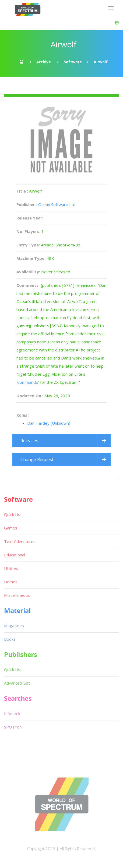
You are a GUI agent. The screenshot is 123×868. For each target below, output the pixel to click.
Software (73, 62)
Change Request (37, 459)
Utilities (11, 568)
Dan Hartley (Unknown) (49, 423)
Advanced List (17, 683)
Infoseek (12, 713)
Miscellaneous (17, 595)
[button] (117, 23)
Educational (15, 555)
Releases (29, 441)
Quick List (13, 514)
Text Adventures (20, 541)
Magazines (14, 626)
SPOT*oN (13, 727)
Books (10, 639)
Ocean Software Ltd (57, 204)
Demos (11, 582)
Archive (44, 62)
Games (11, 528)
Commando (28, 382)
